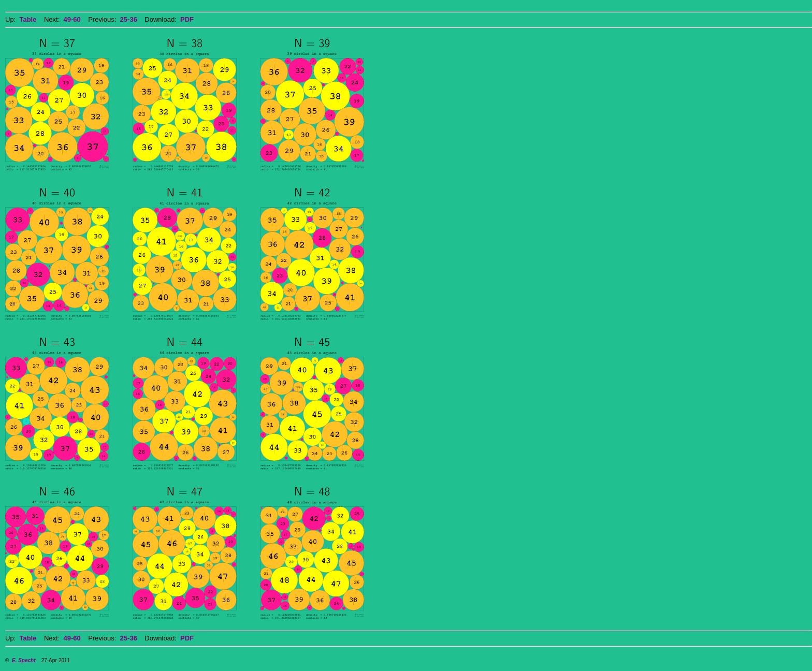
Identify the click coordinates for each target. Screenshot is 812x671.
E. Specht (24, 660)
